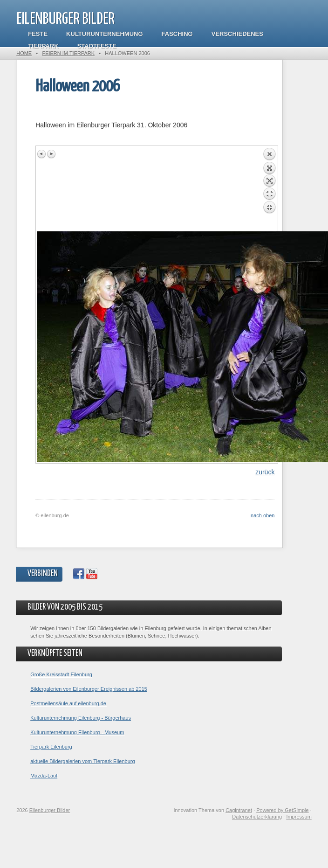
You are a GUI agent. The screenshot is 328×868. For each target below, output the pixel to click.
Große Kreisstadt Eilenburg (61, 674)
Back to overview (269, 189)
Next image (51, 154)
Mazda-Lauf (44, 776)
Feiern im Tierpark (68, 53)
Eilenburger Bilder (65, 19)
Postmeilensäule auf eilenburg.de (68, 703)
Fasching (177, 34)
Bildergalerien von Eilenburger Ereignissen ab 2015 (89, 689)
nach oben (263, 515)
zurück (265, 472)
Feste (38, 34)
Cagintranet (239, 810)
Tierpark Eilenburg (51, 747)
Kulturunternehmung (104, 34)
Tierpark (43, 46)
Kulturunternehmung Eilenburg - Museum (77, 732)
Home (24, 53)
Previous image (42, 154)
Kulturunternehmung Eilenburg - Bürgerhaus (81, 718)
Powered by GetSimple (283, 810)
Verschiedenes (237, 34)
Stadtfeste (97, 46)
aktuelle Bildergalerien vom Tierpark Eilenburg (82, 761)
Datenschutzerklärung (257, 817)
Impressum (299, 817)
